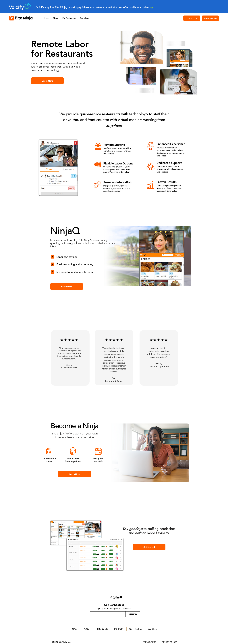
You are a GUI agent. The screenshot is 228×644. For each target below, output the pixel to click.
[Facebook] (111, 597)
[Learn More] (47, 81)
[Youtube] (121, 597)
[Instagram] (114, 597)
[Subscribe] (133, 614)
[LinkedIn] (118, 597)
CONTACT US (136, 629)
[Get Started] (149, 547)
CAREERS (152, 629)
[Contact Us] (192, 18)
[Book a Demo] (210, 18)
